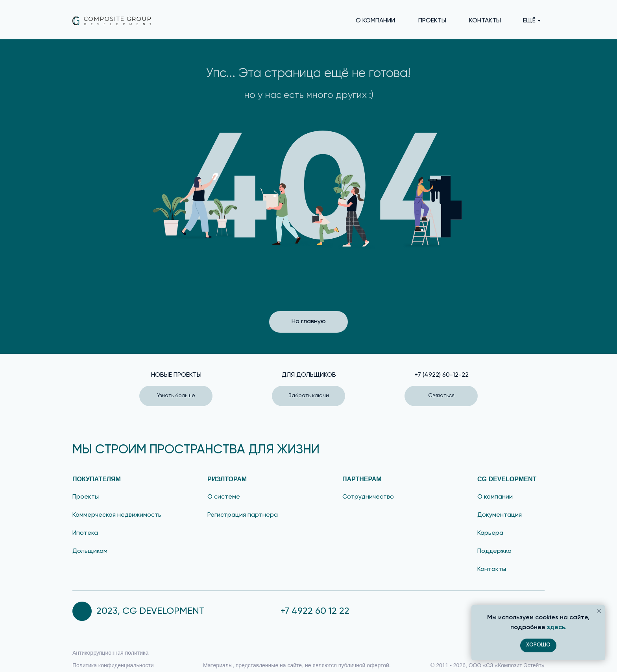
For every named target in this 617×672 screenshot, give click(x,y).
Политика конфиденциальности (113, 665)
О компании (495, 497)
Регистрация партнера (243, 515)
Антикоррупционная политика (110, 653)
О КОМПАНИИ (375, 21)
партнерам (362, 479)
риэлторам (227, 479)
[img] (112, 21)
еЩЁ (529, 21)
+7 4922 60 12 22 (315, 611)
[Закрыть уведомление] (599, 611)
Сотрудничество (368, 497)
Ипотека (85, 533)
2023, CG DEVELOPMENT (151, 611)
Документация (500, 515)
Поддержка (494, 551)
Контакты (492, 569)
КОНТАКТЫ (485, 21)
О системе (224, 497)
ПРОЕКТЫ (432, 21)
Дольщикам (90, 551)
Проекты (86, 497)
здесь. (557, 628)
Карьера (490, 533)
